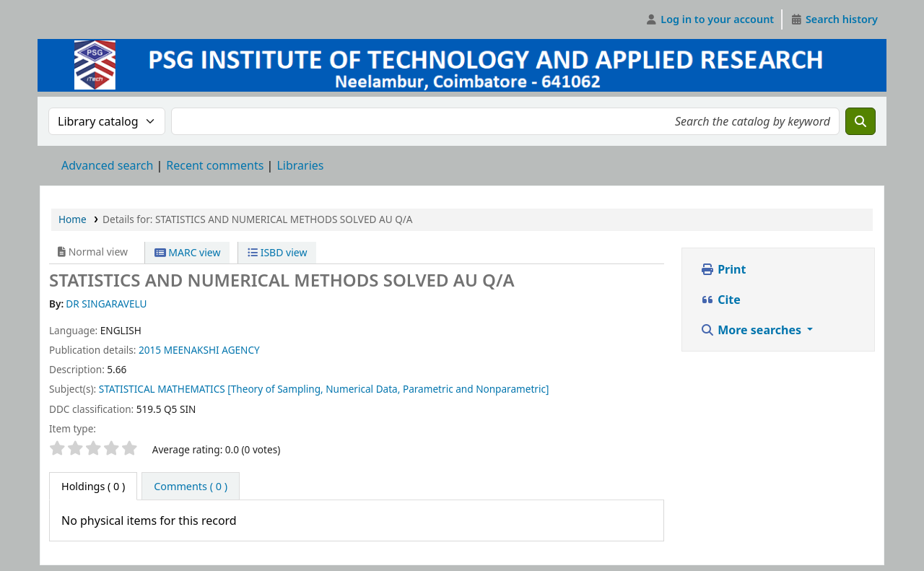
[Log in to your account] (710, 19)
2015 (150, 350)
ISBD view (277, 252)
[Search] (860, 121)
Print (723, 269)
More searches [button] (752, 330)
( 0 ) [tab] (93, 486)
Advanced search (107, 165)
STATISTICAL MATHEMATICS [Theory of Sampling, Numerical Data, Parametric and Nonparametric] (324, 389)
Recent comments (215, 165)
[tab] (191, 487)
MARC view (188, 252)
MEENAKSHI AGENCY (212, 350)
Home (73, 219)
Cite (720, 300)
